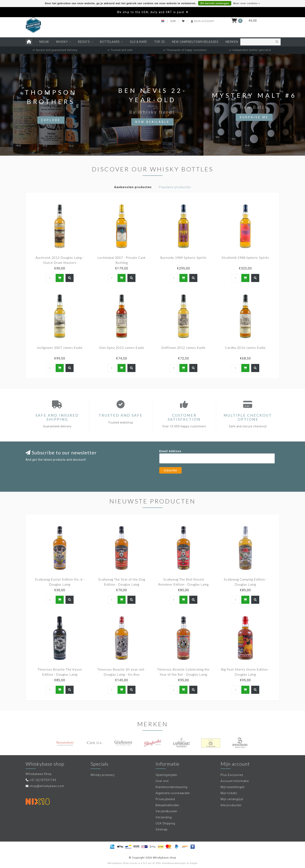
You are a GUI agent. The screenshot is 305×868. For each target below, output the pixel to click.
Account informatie (235, 781)
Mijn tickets (229, 793)
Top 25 (160, 42)
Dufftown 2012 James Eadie (183, 348)
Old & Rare (138, 42)
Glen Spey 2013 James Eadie (122, 348)
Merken (232, 42)
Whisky (62, 42)
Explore (51, 120)
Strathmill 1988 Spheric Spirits (245, 257)
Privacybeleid (165, 799)
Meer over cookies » (247, 3)
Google (194, 863)
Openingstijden (166, 775)
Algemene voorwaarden (173, 793)
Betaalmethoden (167, 805)
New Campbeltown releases (195, 42)
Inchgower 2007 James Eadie (60, 348)
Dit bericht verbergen (215, 3)
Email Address (170, 451)
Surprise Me (254, 117)
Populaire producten (175, 187)
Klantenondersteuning (172, 787)
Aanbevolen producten (133, 187)
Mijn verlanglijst (232, 799)
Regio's (84, 42)
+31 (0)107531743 (43, 780)
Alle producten (231, 805)
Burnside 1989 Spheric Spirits (183, 257)
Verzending (164, 817)
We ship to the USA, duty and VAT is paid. (151, 12)
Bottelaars (110, 42)
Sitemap (162, 829)
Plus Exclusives (232, 775)
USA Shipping (165, 823)
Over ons (162, 781)
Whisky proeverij (103, 775)
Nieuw (44, 42)
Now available (152, 122)
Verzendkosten (166, 811)
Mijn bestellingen (233, 787)
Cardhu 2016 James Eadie (245, 348)
